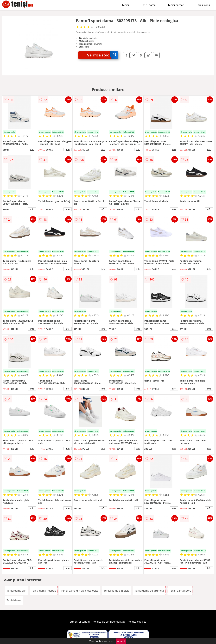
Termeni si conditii (79, 622)
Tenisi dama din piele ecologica (80, 591)
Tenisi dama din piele (117, 591)
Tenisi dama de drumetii (149, 591)
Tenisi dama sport (180, 591)
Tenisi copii (203, 5)
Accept (121, 641)
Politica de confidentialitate (109, 622)
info (32, 149)
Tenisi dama (148, 5)
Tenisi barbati (176, 5)
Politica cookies (137, 622)
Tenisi (125, 5)
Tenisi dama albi (16, 591)
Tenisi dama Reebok (44, 591)
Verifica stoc (103, 55)
